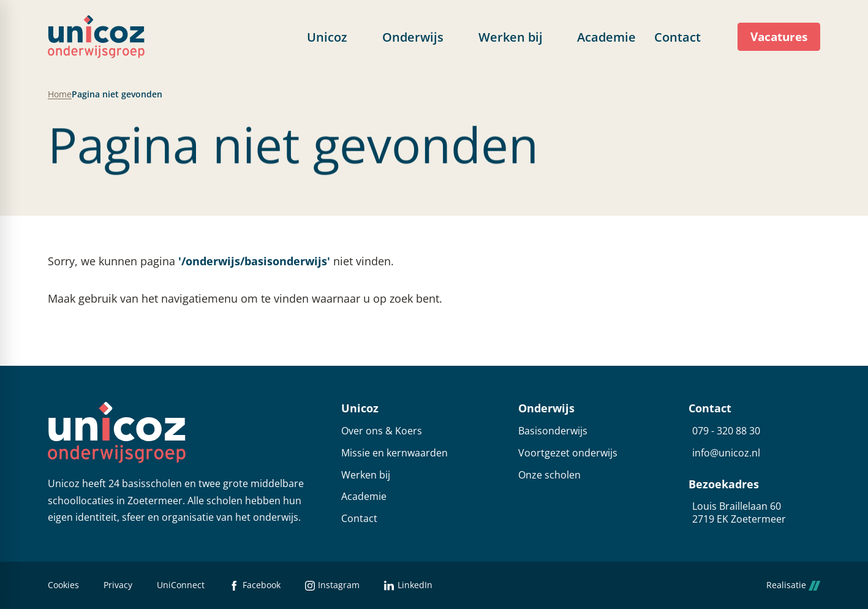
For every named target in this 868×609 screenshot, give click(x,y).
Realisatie (793, 585)
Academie (364, 497)
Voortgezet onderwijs (568, 453)
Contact (359, 519)
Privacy (118, 585)
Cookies (63, 585)
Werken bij (366, 475)
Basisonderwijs (553, 431)
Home (60, 94)
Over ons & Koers (382, 431)
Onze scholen (549, 475)
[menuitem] (335, 37)
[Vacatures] (779, 37)
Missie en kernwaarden (394, 453)
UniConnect (181, 585)
